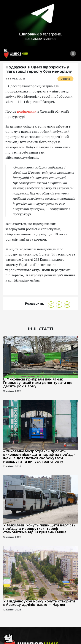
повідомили (27, 111)
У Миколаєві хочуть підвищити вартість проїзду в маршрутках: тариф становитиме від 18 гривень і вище (39, 529)
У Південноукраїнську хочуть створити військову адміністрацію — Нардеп (39, 603)
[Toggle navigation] (73, 55)
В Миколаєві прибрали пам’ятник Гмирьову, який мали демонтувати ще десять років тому (38, 383)
